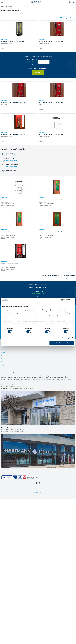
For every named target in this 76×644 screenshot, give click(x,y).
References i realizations (9, 356)
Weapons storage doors (33, 314)
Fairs (3, 359)
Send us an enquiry (69, 279)
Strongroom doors (7, 329)
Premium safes (56, 317)
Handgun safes (31, 312)
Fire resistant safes (7, 314)
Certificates (5, 353)
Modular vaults (6, 330)
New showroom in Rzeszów (9, 385)
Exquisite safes (55, 320)
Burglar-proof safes (7, 311)
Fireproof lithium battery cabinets (36, 323)
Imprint (38, 490)
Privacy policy (38, 487)
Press (3, 362)
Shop (3, 368)
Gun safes (29, 308)
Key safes (54, 312)
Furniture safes (6, 312)
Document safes (56, 311)
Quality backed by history (9, 373)
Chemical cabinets (31, 321)
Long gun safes (31, 311)
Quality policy (5, 350)
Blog (3, 365)
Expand (38, 336)
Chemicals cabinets (33, 317)
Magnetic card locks (7, 323)
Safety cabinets (31, 320)
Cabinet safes (55, 321)
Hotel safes (5, 317)
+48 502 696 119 (38, 293)
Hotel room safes (6, 320)
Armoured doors (6, 332)
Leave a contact (38, 301)
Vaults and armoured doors (11, 326)
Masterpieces (55, 323)
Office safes (55, 308)
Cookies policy (38, 492)
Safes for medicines (57, 314)
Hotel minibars (6, 321)
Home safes (5, 308)
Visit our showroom (7, 428)
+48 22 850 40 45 (38, 291)
